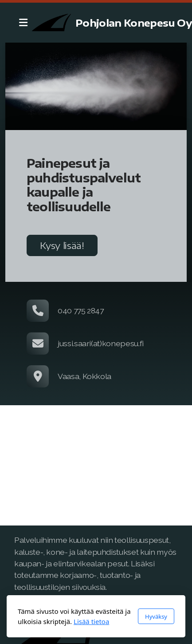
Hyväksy (156, 616)
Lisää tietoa (91, 621)
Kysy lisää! (62, 245)
